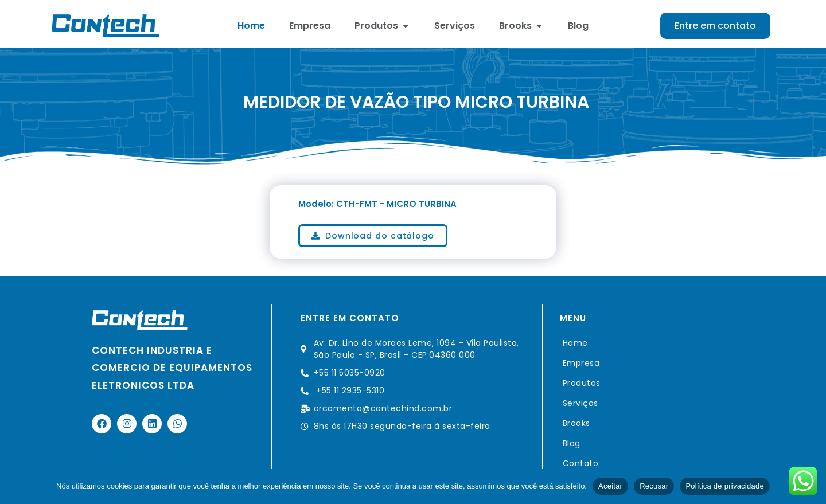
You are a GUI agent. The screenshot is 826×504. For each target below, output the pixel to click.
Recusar (654, 486)
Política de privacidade (725, 486)
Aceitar (610, 486)
